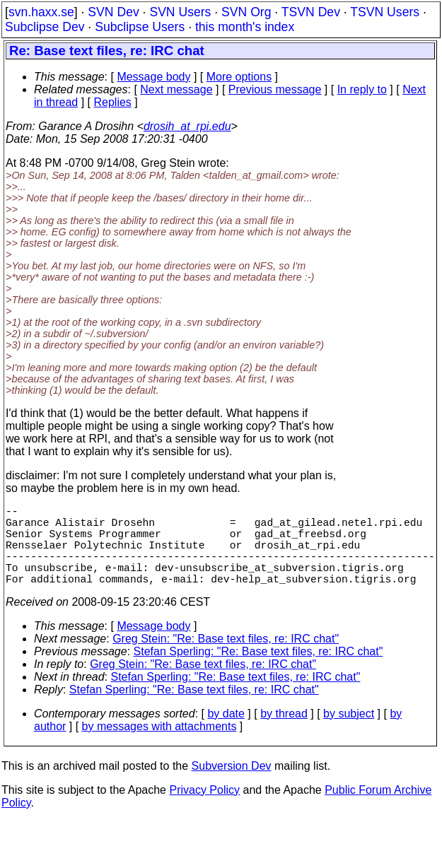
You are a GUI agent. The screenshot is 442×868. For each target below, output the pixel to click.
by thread (284, 733)
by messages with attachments (159, 746)
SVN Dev (113, 12)
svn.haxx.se (41, 12)
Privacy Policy (204, 810)
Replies (113, 102)
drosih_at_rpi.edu (187, 126)
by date (226, 733)
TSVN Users (385, 12)
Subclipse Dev (45, 27)
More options (239, 77)
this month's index (245, 27)
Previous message (275, 89)
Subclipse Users (140, 27)
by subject (349, 733)
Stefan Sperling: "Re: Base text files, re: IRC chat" (258, 671)
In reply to (362, 89)
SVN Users (180, 12)
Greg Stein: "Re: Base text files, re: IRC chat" (226, 658)
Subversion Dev (232, 786)
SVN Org (246, 12)
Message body (153, 77)
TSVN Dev (311, 12)
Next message (176, 89)
